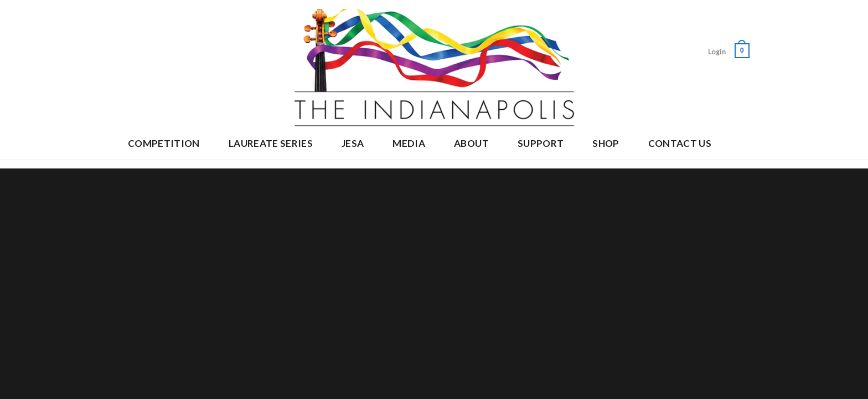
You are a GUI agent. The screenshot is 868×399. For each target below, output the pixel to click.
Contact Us (680, 143)
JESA (353, 143)
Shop (606, 143)
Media (409, 143)
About (471, 143)
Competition (164, 143)
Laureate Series (271, 143)
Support (541, 143)
